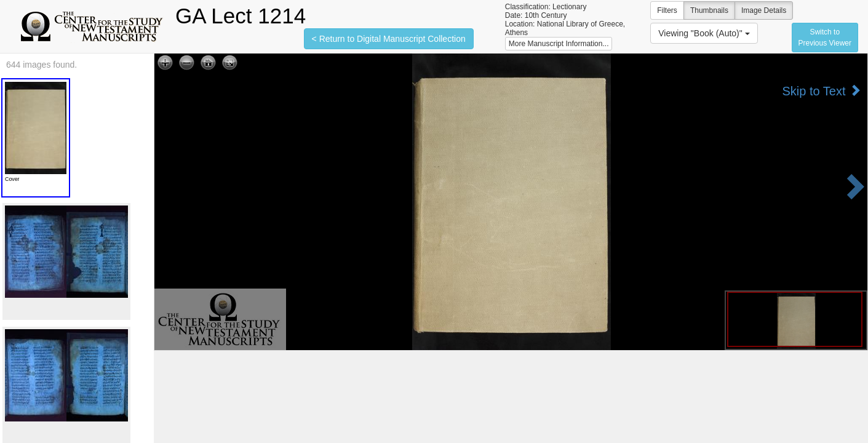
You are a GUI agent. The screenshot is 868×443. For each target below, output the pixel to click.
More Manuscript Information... (559, 44)
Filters (667, 10)
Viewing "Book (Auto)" (704, 33)
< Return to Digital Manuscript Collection (389, 39)
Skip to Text (822, 91)
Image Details (764, 10)
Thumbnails (709, 10)
